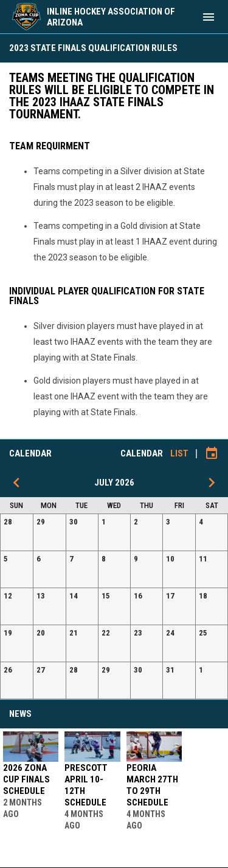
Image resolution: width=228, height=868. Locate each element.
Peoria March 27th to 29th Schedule (152, 785)
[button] (17, 532)
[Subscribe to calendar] (212, 453)
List (179, 453)
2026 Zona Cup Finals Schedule (26, 779)
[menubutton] (209, 17)
